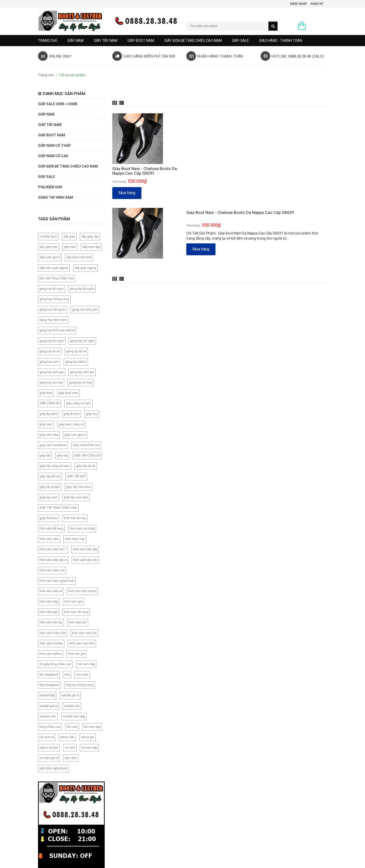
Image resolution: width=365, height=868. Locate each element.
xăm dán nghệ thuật (53, 768)
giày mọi (92, 414)
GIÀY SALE (240, 41)
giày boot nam (68, 393)
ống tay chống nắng (80, 685)
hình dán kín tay (75, 518)
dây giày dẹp (90, 237)
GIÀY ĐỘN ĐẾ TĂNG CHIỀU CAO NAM (193, 41)
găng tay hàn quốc (53, 310)
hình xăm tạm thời (82, 643)
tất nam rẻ (47, 737)
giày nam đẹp (49, 435)
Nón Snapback (49, 685)
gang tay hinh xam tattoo (57, 330)
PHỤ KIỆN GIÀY (50, 187)
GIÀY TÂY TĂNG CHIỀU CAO (58, 508)
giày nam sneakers (53, 445)
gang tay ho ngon (52, 341)
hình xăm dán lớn (85, 560)
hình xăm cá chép (82, 529)
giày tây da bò (86, 466)
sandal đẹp (47, 695)
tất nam (72, 727)
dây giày (69, 237)
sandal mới (72, 706)
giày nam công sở (71, 424)
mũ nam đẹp (86, 664)
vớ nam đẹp (89, 748)
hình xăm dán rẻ (51, 591)
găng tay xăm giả (82, 372)
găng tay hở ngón (82, 341)
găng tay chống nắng (54, 299)
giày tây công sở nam (55, 466)
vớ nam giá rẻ (49, 758)
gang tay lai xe (50, 351)
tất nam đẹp (92, 727)
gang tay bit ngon (52, 289)
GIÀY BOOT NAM (141, 41)
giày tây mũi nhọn (79, 487)
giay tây (45, 456)
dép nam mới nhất (79, 257)
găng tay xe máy (80, 383)
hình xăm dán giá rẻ (53, 560)
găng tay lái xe (76, 351)
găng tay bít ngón (82, 289)
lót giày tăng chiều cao (55, 664)
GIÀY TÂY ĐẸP (76, 476)
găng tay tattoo (76, 362)
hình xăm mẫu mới (53, 633)
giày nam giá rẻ (75, 435)
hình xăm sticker (51, 643)
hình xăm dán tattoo (82, 591)
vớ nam (70, 748)
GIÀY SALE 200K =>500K (58, 104)
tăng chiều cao (50, 727)
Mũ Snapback (49, 675)
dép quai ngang (85, 268)
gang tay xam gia (52, 372)
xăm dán (71, 758)
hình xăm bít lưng (51, 529)
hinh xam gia (73, 602)
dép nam (70, 247)
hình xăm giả (49, 612)
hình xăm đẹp (49, 602)
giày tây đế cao (50, 476)
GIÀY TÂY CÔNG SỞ (87, 456)
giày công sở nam (78, 403)
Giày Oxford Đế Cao (86, 445)
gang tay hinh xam (85, 310)
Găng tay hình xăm (56, 197)
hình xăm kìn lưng (76, 612)
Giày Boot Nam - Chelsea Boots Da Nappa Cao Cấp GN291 (145, 171)
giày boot (46, 393)
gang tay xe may (51, 383)
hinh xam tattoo (51, 654)
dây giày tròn (49, 247)
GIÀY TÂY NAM (106, 41)
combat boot (48, 237)
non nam (82, 675)
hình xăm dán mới (52, 570)
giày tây (62, 456)
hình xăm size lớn (84, 633)
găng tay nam (49, 362)
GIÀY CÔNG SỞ (50, 403)
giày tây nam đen (76, 497)
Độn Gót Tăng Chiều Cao (57, 278)
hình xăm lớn (78, 622)
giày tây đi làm (50, 487)
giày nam (46, 424)
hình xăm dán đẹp (85, 549)
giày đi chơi (72, 414)
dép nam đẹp (91, 247)
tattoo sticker (49, 748)
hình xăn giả (76, 654)
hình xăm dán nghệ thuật (57, 581)
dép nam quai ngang (54, 268)
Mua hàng (127, 193)
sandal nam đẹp (74, 716)
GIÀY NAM (76, 41)
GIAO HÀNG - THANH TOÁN (281, 41)
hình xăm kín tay (51, 622)
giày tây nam (49, 497)
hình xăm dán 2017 (53, 549)
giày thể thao (49, 518)
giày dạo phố (48, 414)
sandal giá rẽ (70, 695)
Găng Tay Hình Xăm (53, 320)
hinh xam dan (49, 539)
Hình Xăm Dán (75, 539)
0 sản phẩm (318, 26)
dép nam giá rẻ (50, 257)
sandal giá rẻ (49, 706)
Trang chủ (48, 41)
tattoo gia (88, 737)
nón (67, 675)
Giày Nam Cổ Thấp (54, 146)
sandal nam (48, 716)
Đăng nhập (299, 4)
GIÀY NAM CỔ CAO (53, 156)
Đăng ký (317, 4)
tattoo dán (67, 737)
